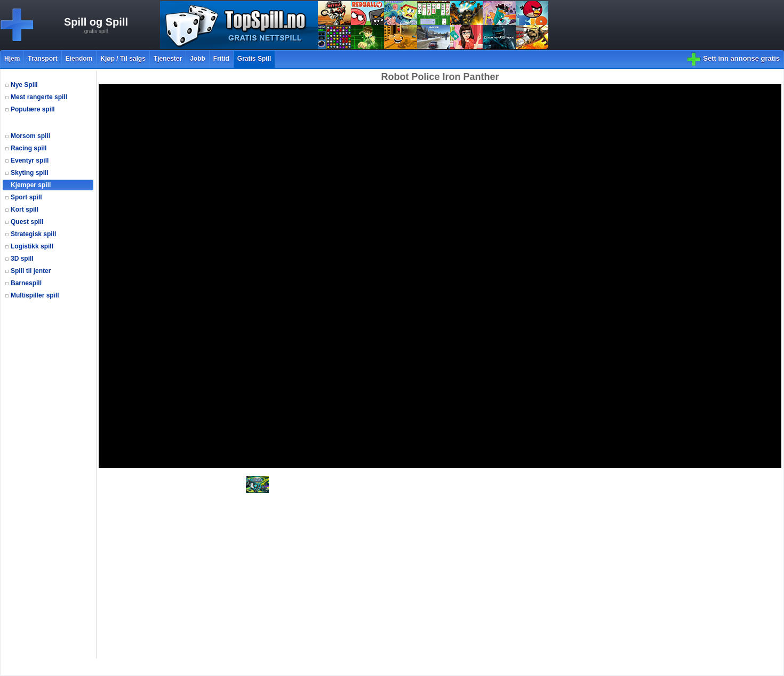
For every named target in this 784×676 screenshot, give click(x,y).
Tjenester (168, 59)
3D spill (22, 259)
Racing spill (29, 148)
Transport (42, 59)
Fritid (221, 59)
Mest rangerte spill (39, 97)
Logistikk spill (32, 246)
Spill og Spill (96, 22)
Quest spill (27, 222)
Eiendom (79, 59)
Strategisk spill (33, 234)
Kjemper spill (31, 185)
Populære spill (33, 109)
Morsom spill (30, 136)
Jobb (198, 59)
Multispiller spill (35, 295)
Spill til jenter (31, 271)
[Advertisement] (50, 498)
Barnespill (26, 283)
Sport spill (26, 197)
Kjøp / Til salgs (123, 59)
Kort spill (25, 210)
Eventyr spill (30, 160)
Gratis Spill (254, 59)
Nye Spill (24, 85)
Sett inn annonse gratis (741, 58)
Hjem (12, 59)
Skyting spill (30, 173)
